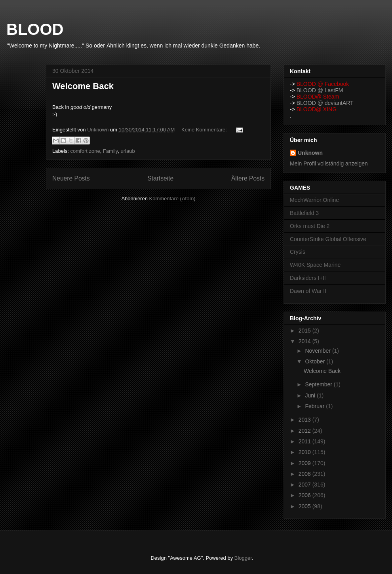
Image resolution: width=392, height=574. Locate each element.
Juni (311, 395)
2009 (305, 463)
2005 (305, 506)
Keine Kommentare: (205, 130)
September (319, 384)
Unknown (310, 153)
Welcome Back (83, 86)
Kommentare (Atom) (172, 199)
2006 (305, 495)
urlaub (127, 151)
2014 (305, 341)
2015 (305, 331)
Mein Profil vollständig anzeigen (329, 163)
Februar (315, 406)
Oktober (316, 361)
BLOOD (35, 29)
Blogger (243, 558)
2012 (305, 431)
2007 (305, 485)
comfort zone (85, 151)
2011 (305, 441)
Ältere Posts (248, 178)
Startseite (160, 178)
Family (110, 151)
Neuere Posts (71, 178)
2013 (305, 420)
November (318, 351)
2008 (305, 474)
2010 (305, 452)
